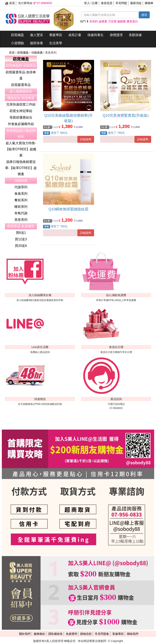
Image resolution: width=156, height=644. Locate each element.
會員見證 (107, 3)
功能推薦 (37, 53)
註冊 (95, 3)
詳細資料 (86, 139)
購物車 (149, 3)
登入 (87, 3)
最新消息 (136, 3)
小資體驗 (17, 43)
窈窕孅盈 (17, 35)
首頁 (10, 3)
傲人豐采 (37, 35)
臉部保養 (37, 43)
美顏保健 (135, 35)
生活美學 (56, 43)
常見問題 (121, 3)
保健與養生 (95, 35)
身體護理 (116, 35)
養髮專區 (56, 35)
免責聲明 (71, 634)
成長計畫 (75, 35)
